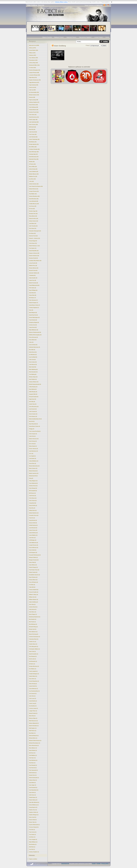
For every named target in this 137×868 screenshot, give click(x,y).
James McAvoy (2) (33, 533)
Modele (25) (32, 162)
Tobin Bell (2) (32, 587)
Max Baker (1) (32, 733)
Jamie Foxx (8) (33, 280)
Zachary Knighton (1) (34, 852)
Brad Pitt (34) (32, 129)
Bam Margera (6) (33, 313)
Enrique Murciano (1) (34, 666)
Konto (107, 37)
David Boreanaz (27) (34, 157)
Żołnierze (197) (33, 55)
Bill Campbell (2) (33, 491)
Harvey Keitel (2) (33, 523)
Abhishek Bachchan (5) (35, 347)
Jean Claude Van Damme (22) (36, 186)
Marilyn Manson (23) (34, 174)
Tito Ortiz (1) (32, 830)
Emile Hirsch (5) (33, 352)
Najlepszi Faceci (59, 37)
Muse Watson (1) (33, 748)
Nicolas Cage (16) (33, 211)
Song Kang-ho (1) (33, 807)
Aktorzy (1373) (32, 48)
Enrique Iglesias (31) (34, 144)
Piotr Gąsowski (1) (33, 770)
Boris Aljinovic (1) (33, 632)
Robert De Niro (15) (34, 219)
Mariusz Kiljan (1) (33, 718)
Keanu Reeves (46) (33, 105)
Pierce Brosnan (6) (33, 337)
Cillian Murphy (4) (33, 387)
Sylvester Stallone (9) (34, 273)
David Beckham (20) (34, 199)
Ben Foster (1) (32, 622)
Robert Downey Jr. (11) (34, 246)
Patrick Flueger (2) (33, 567)
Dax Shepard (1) (33, 656)
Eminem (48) (32, 97)
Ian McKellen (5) (33, 355)
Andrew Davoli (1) (33, 607)
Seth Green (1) (32, 795)
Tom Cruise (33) (33, 134)
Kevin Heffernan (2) (34, 548)
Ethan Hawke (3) (33, 446)
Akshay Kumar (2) (33, 486)
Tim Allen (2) (32, 585)
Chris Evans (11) (33, 243)
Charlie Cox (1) (33, 642)
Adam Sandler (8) (33, 278)
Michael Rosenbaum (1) (35, 743)
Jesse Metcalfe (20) (34, 201)
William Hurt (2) (33, 597)
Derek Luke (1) (33, 659)
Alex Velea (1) (32, 604)
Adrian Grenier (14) (34, 221)
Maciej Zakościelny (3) (34, 466)
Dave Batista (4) (33, 389)
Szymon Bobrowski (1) (34, 825)
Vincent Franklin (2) (34, 592)
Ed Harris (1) (32, 664)
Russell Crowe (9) (33, 270)
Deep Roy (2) (32, 508)
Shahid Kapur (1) (33, 797)
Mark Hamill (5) (33, 367)
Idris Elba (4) (32, 402)
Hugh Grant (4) (33, 399)
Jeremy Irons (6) (33, 325)
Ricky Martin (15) (33, 216)
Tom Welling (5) (33, 374)
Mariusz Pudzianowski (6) (35, 332)
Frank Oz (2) (32, 518)
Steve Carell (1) (33, 817)
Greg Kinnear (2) (33, 520)
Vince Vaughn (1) (33, 839)
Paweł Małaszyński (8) (34, 285)
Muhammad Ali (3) (33, 476)
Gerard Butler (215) (34, 50)
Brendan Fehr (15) (33, 214)
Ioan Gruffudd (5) (33, 357)
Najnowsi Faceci (71, 37)
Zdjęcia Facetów (47, 37)
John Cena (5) (32, 360)
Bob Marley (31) (33, 142)
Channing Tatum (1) (34, 639)
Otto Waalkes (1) (33, 755)
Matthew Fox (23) (33, 176)
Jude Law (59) (32, 90)
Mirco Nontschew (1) (34, 745)
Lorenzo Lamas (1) (33, 708)
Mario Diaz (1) (32, 716)
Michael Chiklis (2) (33, 557)
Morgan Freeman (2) (34, 560)
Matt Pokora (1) (33, 731)
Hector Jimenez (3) (33, 449)
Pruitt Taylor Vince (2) (34, 570)
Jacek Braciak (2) (33, 528)
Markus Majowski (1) (34, 723)
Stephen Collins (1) (34, 812)
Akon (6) (31, 310)
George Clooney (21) (34, 191)
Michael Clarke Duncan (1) (35, 741)
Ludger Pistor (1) (33, 711)
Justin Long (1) (33, 703)
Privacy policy (105, 864)
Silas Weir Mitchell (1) (34, 802)
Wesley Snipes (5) (33, 377)
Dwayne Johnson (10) (34, 253)
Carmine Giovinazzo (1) (35, 637)
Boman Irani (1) (33, 629)
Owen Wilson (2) (33, 565)
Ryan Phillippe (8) (33, 290)
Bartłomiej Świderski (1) (35, 617)
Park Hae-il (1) (32, 758)
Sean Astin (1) (32, 792)
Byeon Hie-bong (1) (34, 634)
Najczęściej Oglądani (85, 37)
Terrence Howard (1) (34, 827)
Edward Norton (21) (34, 189)
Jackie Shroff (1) (33, 686)
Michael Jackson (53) (34, 95)
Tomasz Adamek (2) (34, 590)
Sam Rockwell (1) (33, 788)
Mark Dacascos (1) (33, 721)
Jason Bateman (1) (33, 689)
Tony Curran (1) (33, 832)
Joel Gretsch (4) (33, 409)
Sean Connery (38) (33, 124)
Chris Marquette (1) (34, 646)
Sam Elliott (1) (32, 783)
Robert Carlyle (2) (33, 572)
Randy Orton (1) (33, 775)
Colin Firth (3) (32, 436)
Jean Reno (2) (32, 538)
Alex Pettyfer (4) (33, 379)
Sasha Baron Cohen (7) (34, 305)
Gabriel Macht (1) (33, 676)
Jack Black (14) (33, 223)
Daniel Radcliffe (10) (34, 251)
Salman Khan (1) (33, 780)
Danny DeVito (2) (33, 505)
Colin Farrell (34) (33, 132)
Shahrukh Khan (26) (34, 159)
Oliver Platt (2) (32, 562)
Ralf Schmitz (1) (33, 773)
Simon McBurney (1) (34, 805)
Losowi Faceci (98, 37)
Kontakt (98, 864)
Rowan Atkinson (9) (34, 268)
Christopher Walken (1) (34, 649)
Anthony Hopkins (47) (34, 102)
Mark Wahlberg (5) (33, 369)
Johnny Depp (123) (33, 63)
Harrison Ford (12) (33, 236)
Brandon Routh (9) (33, 258)
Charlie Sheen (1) (33, 644)
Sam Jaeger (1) (33, 785)
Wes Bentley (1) (33, 844)
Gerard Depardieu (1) (34, 681)
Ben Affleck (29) (33, 147)
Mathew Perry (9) (33, 266)
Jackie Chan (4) (33, 404)
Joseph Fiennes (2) (34, 545)
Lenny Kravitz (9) (33, 263)
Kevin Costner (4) (33, 414)
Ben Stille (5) (32, 350)
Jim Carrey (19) (33, 206)
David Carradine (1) (34, 654)
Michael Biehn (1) (33, 738)
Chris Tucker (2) (33, 501)
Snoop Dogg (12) (33, 241)
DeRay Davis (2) (33, 510)
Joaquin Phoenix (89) (34, 73)
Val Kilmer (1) (32, 837)
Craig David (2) (33, 503)
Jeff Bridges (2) (33, 540)
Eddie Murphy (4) (33, 392)
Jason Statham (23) (34, 171)
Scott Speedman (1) (34, 790)
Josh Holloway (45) (34, 107)
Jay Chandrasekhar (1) (34, 691)
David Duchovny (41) (34, 117)
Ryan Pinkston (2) (33, 577)
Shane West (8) (33, 295)
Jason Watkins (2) (33, 535)
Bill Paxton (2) (32, 493)
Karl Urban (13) (33, 228)
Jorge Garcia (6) (33, 327)
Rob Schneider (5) (33, 372)
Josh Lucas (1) (33, 698)
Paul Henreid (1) (33, 768)
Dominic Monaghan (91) (35, 70)
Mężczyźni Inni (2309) (34, 45)
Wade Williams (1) (33, 842)
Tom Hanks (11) (33, 248)
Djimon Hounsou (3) (34, 439)
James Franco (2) (33, 530)
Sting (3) (31, 478)
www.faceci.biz (65, 864)
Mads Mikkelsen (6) (34, 330)
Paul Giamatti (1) (33, 765)
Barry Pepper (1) (33, 614)
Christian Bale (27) (33, 154)
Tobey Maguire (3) (33, 481)
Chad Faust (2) (33, 496)
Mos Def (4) (32, 421)
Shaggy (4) (32, 429)
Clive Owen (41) (33, 115)
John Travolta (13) (33, 226)
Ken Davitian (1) (33, 706)
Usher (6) (31, 342)
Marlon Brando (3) (33, 471)
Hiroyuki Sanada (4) (34, 397)
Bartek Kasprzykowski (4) (35, 384)
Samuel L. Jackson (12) (35, 238)
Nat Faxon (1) (32, 753)
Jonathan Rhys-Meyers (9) (35, 261)
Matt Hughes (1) (33, 728)
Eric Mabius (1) (33, 669)
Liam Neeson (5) (33, 364)
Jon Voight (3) (32, 456)
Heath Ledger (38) (33, 120)
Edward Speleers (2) (34, 513)
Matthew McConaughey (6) (35, 335)
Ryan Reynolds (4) (33, 424)
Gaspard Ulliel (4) (33, 394)
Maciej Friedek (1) (33, 713)
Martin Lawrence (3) (34, 473)
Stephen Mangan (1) (34, 815)
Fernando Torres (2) (34, 515)
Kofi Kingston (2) (33, 552)
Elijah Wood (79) (33, 77)
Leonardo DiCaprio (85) (35, 75)
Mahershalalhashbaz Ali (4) (35, 419)
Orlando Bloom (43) (34, 110)
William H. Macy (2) (34, 595)
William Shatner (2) (34, 599)
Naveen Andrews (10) (34, 256)
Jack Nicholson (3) (33, 451)
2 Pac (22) (31, 181)
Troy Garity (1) (32, 835)
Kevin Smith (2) (33, 550)
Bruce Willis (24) (33, 167)
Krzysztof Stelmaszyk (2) (35, 555)
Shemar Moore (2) (33, 580)
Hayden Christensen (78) (35, 80)
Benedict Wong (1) (33, 627)
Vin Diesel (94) (32, 68)
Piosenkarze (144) (33, 60)
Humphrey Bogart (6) (34, 322)
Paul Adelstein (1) (33, 760)
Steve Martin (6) (33, 340)
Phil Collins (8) (33, 288)
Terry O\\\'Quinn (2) (33, 582)
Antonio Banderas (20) (34, 196)
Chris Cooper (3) (33, 434)
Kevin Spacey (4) (33, 416)
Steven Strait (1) (33, 820)
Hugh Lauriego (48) (34, 100)
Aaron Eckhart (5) (33, 345)
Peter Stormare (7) (33, 300)
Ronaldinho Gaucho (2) (34, 575)
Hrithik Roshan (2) (33, 525)
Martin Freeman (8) (33, 283)
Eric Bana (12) (32, 233)
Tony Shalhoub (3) (33, 483)
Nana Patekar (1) (33, 750)
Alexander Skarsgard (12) (35, 231)
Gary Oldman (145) (33, 58)
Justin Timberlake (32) (34, 139)
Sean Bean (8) (32, 293)
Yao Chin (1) (32, 849)
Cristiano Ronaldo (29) (34, 149)
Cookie (94, 864)
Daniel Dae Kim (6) (33, 315)
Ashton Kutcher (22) (34, 184)
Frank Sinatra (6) (33, 320)
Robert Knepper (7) (34, 303)
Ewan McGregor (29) (34, 152)
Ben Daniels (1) (33, 619)
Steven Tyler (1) (33, 822)
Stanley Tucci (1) (33, 810)
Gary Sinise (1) (33, 679)
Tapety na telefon (33, 859)
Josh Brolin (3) (33, 458)
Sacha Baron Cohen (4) (34, 426)
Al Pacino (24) (32, 164)
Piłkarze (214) (32, 53)
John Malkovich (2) (34, 543)
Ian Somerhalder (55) (34, 92)
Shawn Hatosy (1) (33, 800)
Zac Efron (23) (32, 179)
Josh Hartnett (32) (33, 137)
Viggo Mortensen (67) (34, 82)
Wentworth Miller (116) (34, 65)
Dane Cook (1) (32, 651)
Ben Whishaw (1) (33, 624)
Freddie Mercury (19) (34, 204)
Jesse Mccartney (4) (34, 407)
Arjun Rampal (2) (33, 488)
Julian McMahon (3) (34, 461)
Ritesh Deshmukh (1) (34, 778)
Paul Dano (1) (32, 763)
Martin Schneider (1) (34, 726)
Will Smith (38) (33, 127)
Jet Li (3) (31, 454)
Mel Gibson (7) (33, 298)
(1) (34, 602)
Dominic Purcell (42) (34, 112)
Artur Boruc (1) (33, 612)
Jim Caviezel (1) (33, 693)
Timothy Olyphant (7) (34, 308)
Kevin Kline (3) (33, 463)
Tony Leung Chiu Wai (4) (35, 431)
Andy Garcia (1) (33, 609)
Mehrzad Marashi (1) (34, 736)
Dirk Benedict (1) (33, 661)
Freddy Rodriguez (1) (34, 674)
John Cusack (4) (33, 411)
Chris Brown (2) (33, 498)
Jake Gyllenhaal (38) (34, 122)
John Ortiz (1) (32, 696)
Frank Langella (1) (33, 671)
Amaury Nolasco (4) (34, 382)
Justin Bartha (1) (33, 701)
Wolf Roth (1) (32, 847)
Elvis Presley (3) (33, 441)
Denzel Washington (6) (34, 317)
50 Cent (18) (32, 209)
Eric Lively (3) (32, 444)
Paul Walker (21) (33, 194)
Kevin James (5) (33, 362)
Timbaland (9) (32, 275)
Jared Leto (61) (33, 87)
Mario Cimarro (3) (33, 468)
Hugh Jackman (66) (34, 85)
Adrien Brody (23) (33, 169)
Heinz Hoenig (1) (33, 684)
